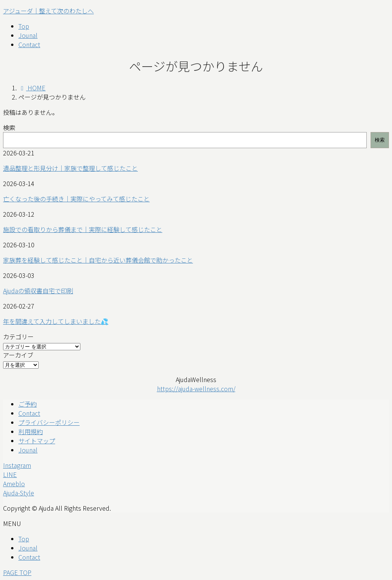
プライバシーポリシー (49, 422)
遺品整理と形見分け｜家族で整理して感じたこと (70, 168)
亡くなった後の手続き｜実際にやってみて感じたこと (76, 199)
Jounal (28, 450)
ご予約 (28, 404)
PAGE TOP (17, 572)
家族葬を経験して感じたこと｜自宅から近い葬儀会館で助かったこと (98, 260)
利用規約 (31, 431)
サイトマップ (37, 441)
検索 (9, 127)
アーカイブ (18, 355)
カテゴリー (18, 337)
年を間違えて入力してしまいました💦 (56, 321)
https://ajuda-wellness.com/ (196, 389)
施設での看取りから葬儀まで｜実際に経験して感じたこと (83, 229)
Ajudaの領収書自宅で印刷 (38, 291)
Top (24, 539)
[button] (196, 465)
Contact (29, 413)
